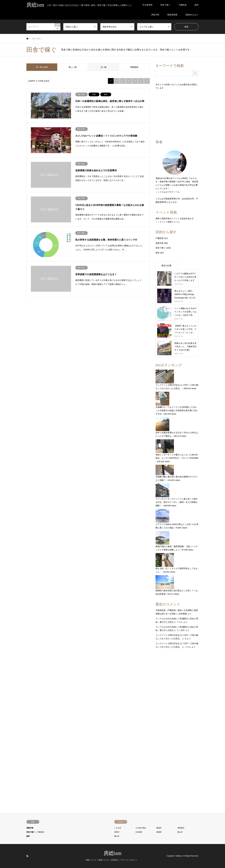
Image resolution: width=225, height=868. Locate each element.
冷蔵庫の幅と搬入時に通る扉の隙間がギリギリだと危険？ (177, 473)
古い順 (103, 67)
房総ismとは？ (192, 15)
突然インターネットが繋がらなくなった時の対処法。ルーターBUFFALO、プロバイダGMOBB (177, 449)
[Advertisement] (177, 115)
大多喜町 (139, 832)
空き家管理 (147, 5)
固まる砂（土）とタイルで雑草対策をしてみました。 (177, 563)
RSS (27, 856)
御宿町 (159, 832)
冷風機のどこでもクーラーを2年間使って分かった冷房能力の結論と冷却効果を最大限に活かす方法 (177, 403)
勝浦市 (159, 828)
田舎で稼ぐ (165, 5)
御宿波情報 (172, 15)
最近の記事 (166, 266)
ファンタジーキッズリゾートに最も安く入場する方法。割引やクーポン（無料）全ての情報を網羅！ (177, 495)
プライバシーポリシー (129, 860)
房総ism (113, 853)
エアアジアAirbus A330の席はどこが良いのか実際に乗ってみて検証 (177, 519)
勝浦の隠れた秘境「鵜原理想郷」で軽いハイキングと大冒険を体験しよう (177, 541)
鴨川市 (117, 836)
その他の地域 (140, 828)
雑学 (197, 5)
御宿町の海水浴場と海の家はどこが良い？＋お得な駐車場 (177, 585)
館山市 (180, 832)
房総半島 (155, 15)
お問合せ (115, 860)
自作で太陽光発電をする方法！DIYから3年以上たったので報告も (177, 427)
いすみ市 (118, 828)
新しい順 (73, 67)
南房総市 (181, 828)
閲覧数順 (134, 67)
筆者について (104, 860)
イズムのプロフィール (170, 192)
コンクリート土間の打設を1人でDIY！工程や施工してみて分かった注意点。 (177, 380)
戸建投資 (183, 5)
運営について (91, 860)
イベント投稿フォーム (170, 222)
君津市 (117, 832)
